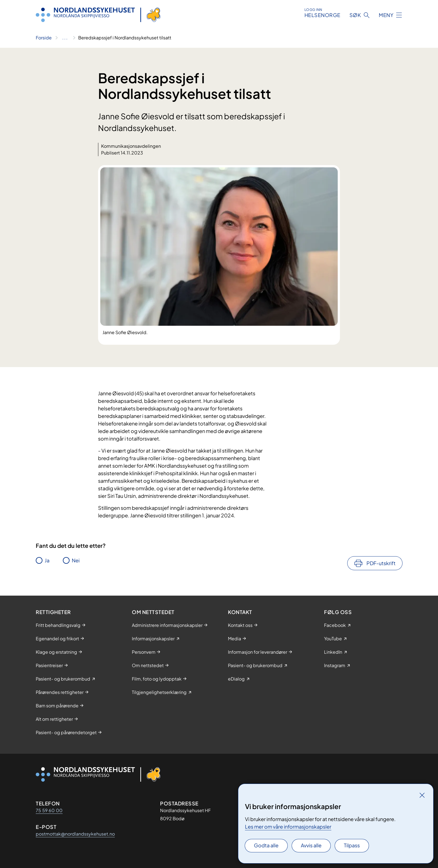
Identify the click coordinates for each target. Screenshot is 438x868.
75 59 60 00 (49, 810)
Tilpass (352, 845)
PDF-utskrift (381, 563)
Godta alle (266, 845)
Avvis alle (311, 845)
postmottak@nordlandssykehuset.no (75, 834)
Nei (76, 560)
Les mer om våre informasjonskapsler (288, 827)
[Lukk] (422, 795)
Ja (47, 560)
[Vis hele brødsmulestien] (65, 38)
